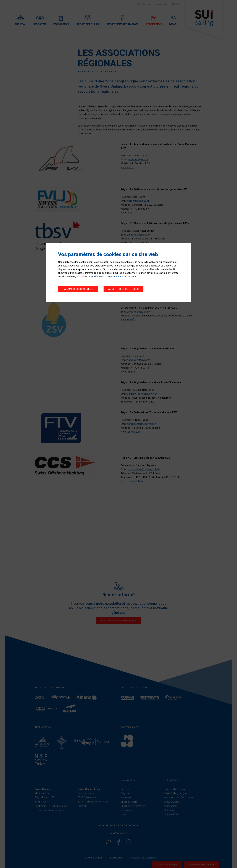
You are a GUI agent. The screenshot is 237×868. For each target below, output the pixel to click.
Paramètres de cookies (78, 289)
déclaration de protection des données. (116, 277)
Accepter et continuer (124, 289)
